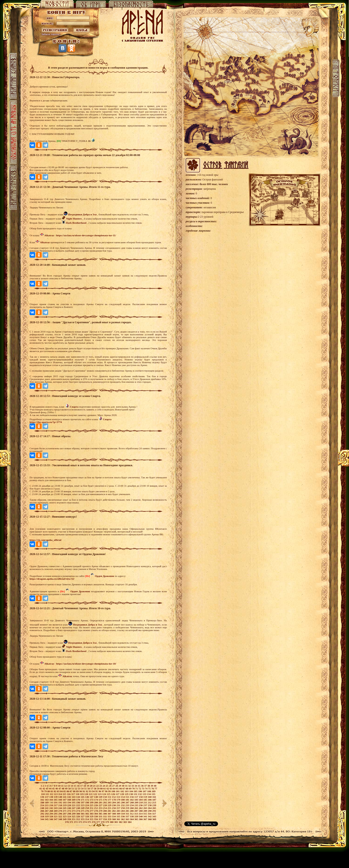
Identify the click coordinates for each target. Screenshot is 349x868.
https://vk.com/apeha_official (45, 540)
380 (112, 822)
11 (63, 786)
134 (149, 794)
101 (118, 791)
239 (154, 805)
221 (74, 805)
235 (136, 805)
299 (74, 814)
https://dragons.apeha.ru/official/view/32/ (52, 579)
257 (119, 808)
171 (83, 800)
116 (69, 794)
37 (146, 786)
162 (42, 800)
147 (92, 797)
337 (128, 816)
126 (113, 794)
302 (87, 814)
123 (100, 794)
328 (87, 816)
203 (110, 802)
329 (92, 816)
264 (150, 808)
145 (83, 797)
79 (46, 791)
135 (153, 794)
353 (83, 819)
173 (92, 800)
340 (141, 816)
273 (74, 811)
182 (132, 800)
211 (146, 802)
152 (114, 797)
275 (83, 811)
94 (94, 791)
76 (153, 788)
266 (42, 811)
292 (42, 814)
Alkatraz (49, 235)
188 (42, 802)
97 (103, 791)
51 (73, 788)
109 (154, 791)
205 (119, 802)
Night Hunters (74, 219)
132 (140, 794)
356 (96, 819)
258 (123, 808)
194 (69, 802)
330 (96, 816)
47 (60, 788)
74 (147, 788)
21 (95, 786)
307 (110, 814)
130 (131, 794)
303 (92, 814)
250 (87, 808)
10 (60, 786)
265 (154, 808)
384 (130, 822)
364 (132, 819)
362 (123, 819)
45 (54, 788)
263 (146, 808)
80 (49, 791)
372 (76, 822)
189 (47, 802)
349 (65, 819)
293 (47, 814)
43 (47, 788)
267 (47, 811)
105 (136, 791)
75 (150, 788)
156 (132, 797)
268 (52, 811)
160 (150, 797)
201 (101, 802)
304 (96, 814)
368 (150, 819)
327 (83, 816)
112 (52, 794)
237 (146, 805)
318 (42, 816)
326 (78, 816)
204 (114, 802)
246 (69, 808)
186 (150, 800)
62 (108, 788)
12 (66, 786)
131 (136, 794)
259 (128, 808)
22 (98, 786)
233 (128, 805)
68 (127, 788)
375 (89, 822)
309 (119, 814)
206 (123, 802)
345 (47, 819)
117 (73, 794)
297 (65, 814)
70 (134, 788)
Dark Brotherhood (76, 223)
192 (60, 802)
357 (101, 819)
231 (119, 805)
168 (69, 800)
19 (88, 786)
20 (91, 786)
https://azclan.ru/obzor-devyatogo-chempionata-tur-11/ (86, 235)
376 (94, 822)
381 (116, 822)
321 (56, 816)
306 (105, 814)
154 (123, 797)
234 (132, 805)
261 (136, 808)
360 (114, 819)
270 (60, 811)
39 (152, 786)
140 (60, 797)
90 (81, 791)
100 (113, 791)
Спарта (74, 407)
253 (101, 808)
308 (114, 814)
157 (136, 797)
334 (114, 816)
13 (69, 786)
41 (41, 788)
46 (57, 788)
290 (150, 811)
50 (70, 788)
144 (78, 797)
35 (139, 786)
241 (47, 808)
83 (59, 791)
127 (118, 794)
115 (65, 794)
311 (128, 814)
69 (131, 788)
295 (56, 814)
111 (47, 794)
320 (52, 816)
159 (146, 797)
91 (84, 791)
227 (101, 805)
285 (128, 811)
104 (131, 791)
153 (119, 797)
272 (69, 811)
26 (111, 786)
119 (82, 794)
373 (81, 822)
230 (114, 805)
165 (56, 800)
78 (43, 791)
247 (74, 808)
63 (111, 788)
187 (154, 800)
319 (47, 816)
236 (141, 805)
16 (79, 786)
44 (50, 788)
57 (92, 788)
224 (87, 805)
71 (137, 788)
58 (95, 788)
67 (124, 788)
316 (150, 814)
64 (114, 788)
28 (117, 786)
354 (87, 819)
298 (69, 814)
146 (87, 797)
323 (65, 816)
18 (85, 786)
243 (56, 808)
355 (92, 819)
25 (107, 786)
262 (141, 808)
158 (141, 797)
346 (52, 819)
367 (146, 819)
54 (83, 788)
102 (122, 791)
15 (75, 786)
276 (87, 811)
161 (154, 797)
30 (123, 786)
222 (78, 805)
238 (150, 805)
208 (132, 802)
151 (110, 797)
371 (72, 822)
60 (102, 788)
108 (149, 791)
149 (101, 797)
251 (92, 808)
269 (56, 811)
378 (103, 822)
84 (62, 791)
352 (78, 819)
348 (60, 819)
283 (119, 811)
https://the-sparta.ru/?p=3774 (46, 422)
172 (87, 800)
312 (132, 814)
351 (74, 819)
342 (150, 816)
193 (65, 802)
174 (96, 800)
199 (92, 802)
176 (105, 800)
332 (105, 816)
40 (155, 786)
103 (127, 791)
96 (100, 791)
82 (55, 791)
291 (154, 811)
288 (141, 811)
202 (105, 802)
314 (141, 814)
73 (143, 788)
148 (96, 797)
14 (72, 786)
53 (79, 788)
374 (85, 822)
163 (47, 800)
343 (154, 816)
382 (121, 822)
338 (132, 816)
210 (141, 802)
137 (47, 797)
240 (42, 808)
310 (123, 814)
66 (121, 788)
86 (68, 791)
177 (110, 800)
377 (99, 822)
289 (146, 811)
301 (83, 814)
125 (109, 794)
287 (136, 811)
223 (83, 805)
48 (63, 788)
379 (107, 822)
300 (78, 814)
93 (91, 791)
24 (104, 786)
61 (105, 788)
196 (78, 802)
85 (65, 791)
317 (154, 814)
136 (42, 797)
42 (44, 788)
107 (145, 791)
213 (154, 802)
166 (60, 800)
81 (52, 791)
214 (42, 805)
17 (82, 786)
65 (118, 788)
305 (101, 814)
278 (96, 811)
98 (107, 791)
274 (78, 811)
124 (104, 794)
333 (110, 816)
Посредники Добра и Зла (82, 214)
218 (60, 805)
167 (65, 800)
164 (52, 800)
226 (96, 805)
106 (140, 791)
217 (56, 805)
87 (71, 791)
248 (78, 808)
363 (128, 819)
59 (99, 788)
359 (110, 819)
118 (78, 794)
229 (110, 805)
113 (56, 794)
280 (105, 811)
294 (52, 814)
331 (101, 816)
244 (60, 808)
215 (47, 805)
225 (92, 805)
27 (114, 786)
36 (143, 786)
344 (42, 819)
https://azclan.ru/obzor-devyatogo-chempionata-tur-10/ (86, 664)
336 (123, 816)
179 (119, 800)
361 (119, 819)
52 (76, 788)
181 (128, 800)
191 (56, 802)
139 (56, 797)
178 (114, 800)
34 (136, 786)
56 (89, 788)
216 (52, 805)
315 (146, 814)
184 (141, 800)
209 (137, 802)
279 (101, 811)
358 (105, 819)
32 (130, 786)
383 (125, 822)
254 (105, 808)
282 (114, 811)
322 (60, 816)
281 (110, 811)
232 (123, 805)
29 (120, 786)
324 (69, 816)
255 (110, 808)
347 (56, 819)
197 (83, 802)
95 (97, 791)
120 (86, 794)
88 (74, 791)
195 (74, 802)
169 (74, 800)
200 (96, 802)
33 (133, 786)
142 (69, 797)
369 (154, 819)
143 (74, 797)
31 (127, 786)
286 (132, 811)
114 (60, 794)
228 (105, 805)
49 (67, 788)
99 (110, 791)
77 (156, 788)
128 (122, 794)
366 (141, 819)
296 (60, 814)
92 (87, 791)
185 (146, 800)
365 (136, 819)
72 (140, 788)
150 (105, 797)
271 (65, 811)
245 (65, 808)
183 (136, 800)
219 (65, 805)
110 (43, 794)
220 (69, 805)
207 (128, 802)
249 (83, 808)
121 (91, 794)
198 (87, 802)
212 (150, 802)
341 (146, 816)
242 (52, 808)
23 (101, 786)
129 (127, 794)
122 (96, 794)
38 (149, 786)
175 (101, 800)
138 (52, 797)
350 (69, 819)
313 (136, 814)
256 (114, 808)
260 (132, 808)
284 (123, 811)
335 (119, 816)
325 (74, 816)
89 (78, 791)
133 (145, 794)
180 (123, 800)
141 (65, 797)
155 (128, 797)
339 (136, 816)
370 (67, 822)
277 (92, 811)
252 (96, 808)
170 (78, 800)
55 (86, 788)
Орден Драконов (104, 576)
